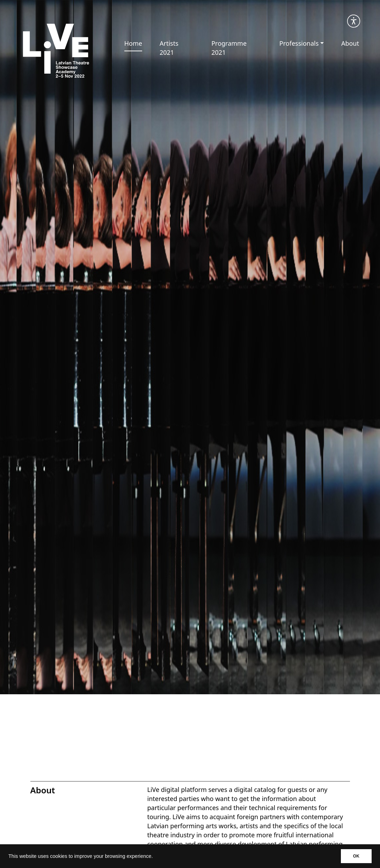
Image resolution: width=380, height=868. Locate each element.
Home (133, 43)
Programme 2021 (229, 48)
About (350, 43)
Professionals (299, 43)
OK (356, 856)
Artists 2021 (169, 48)
